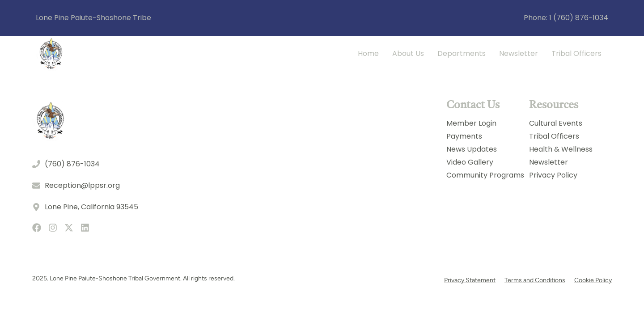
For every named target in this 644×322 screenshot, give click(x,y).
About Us (408, 53)
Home (368, 53)
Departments (462, 53)
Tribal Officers (576, 53)
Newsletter (519, 53)
